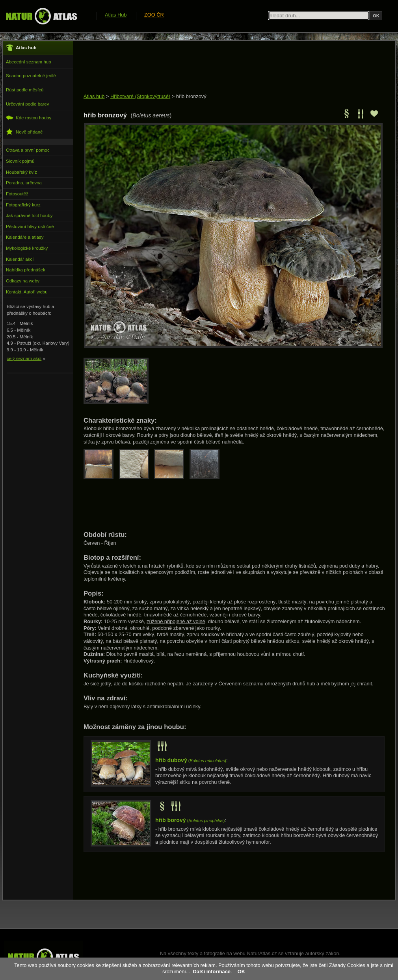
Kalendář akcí (20, 259)
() (191, 761)
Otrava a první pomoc (28, 150)
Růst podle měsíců (25, 90)
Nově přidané (24, 132)
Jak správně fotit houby (29, 215)
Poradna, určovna (24, 183)
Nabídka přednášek (26, 270)
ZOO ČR (154, 15)
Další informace (212, 972)
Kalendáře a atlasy (25, 237)
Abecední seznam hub (29, 62)
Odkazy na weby (23, 281)
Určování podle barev (27, 104)
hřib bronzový (191, 96)
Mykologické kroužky (27, 248)
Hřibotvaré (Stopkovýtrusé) (140, 96)
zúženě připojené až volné (176, 621)
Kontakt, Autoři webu (27, 292)
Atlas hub (94, 96)
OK (241, 972)
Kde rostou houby (29, 118)
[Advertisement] (227, 68)
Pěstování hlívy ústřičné (30, 226)
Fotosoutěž (17, 194)
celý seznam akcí (24, 358)
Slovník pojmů (20, 161)
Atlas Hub (116, 15)
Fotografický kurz (23, 205)
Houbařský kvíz (21, 172)
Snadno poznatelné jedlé (31, 76)
